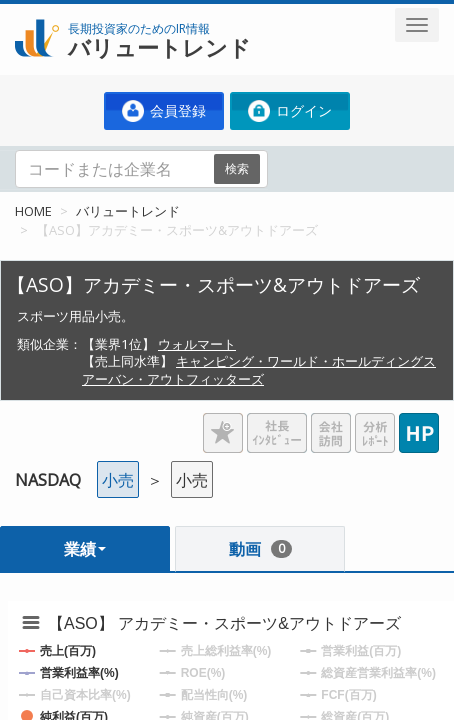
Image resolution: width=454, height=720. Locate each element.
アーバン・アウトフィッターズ (173, 379)
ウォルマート (197, 344)
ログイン (290, 111)
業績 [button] (85, 549)
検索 (237, 168)
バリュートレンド (128, 211)
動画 (260, 549)
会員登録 (164, 111)
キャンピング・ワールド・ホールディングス (306, 361)
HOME (33, 211)
